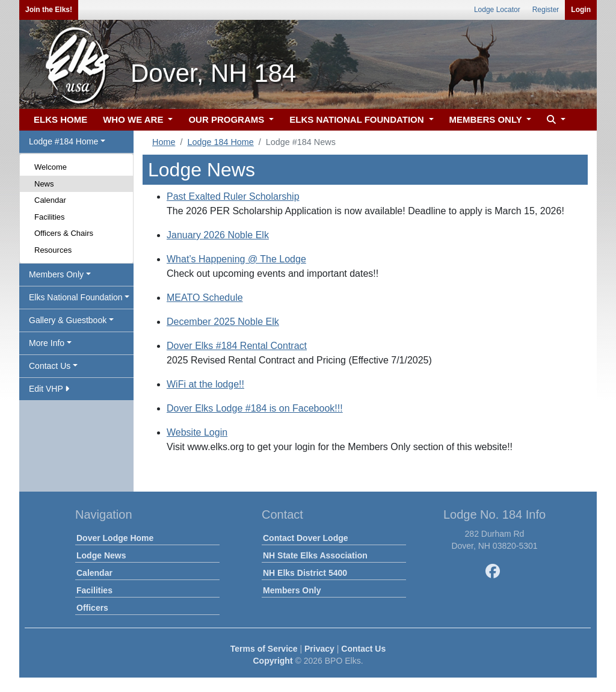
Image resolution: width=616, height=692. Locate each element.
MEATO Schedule (205, 298)
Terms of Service (264, 649)
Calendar (50, 200)
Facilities (50, 217)
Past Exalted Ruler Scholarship (233, 196)
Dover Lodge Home (115, 538)
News (44, 184)
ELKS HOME (60, 119)
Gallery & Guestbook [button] (68, 320)
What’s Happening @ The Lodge (236, 259)
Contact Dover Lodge (306, 538)
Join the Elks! (49, 10)
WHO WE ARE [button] (134, 119)
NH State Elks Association (315, 555)
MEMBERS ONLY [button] (487, 119)
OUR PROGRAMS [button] (227, 119)
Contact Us (363, 649)
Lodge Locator (497, 10)
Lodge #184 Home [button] (63, 141)
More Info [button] (47, 343)
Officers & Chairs (64, 233)
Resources (53, 250)
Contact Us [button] (50, 366)
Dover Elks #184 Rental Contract (237, 346)
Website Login (197, 432)
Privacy (319, 649)
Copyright (273, 661)
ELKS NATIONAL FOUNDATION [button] (358, 119)
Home (164, 142)
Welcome (51, 167)
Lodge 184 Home (220, 142)
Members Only (292, 590)
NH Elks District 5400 (305, 573)
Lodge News (101, 555)
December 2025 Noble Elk (223, 322)
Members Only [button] (56, 274)
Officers (92, 608)
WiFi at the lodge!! (205, 384)
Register (546, 10)
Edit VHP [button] (49, 389)
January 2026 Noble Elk (218, 235)
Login (581, 10)
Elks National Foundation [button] (76, 297)
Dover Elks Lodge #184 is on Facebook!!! (255, 408)
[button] (555, 120)
